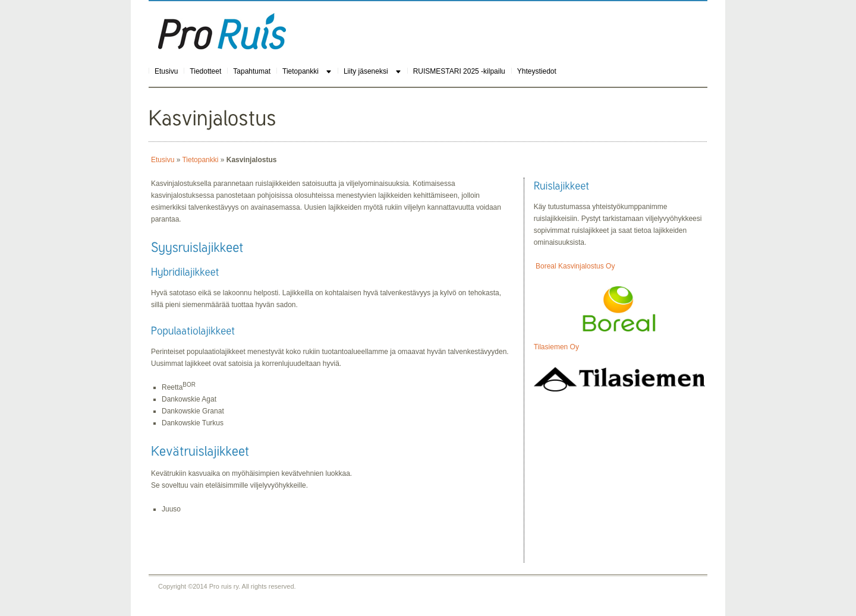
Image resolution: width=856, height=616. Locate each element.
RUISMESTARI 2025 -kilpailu (459, 71)
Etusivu (166, 71)
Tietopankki (300, 71)
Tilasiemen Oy (556, 347)
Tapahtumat (252, 71)
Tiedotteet (205, 71)
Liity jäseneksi (366, 71)
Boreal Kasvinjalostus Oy (575, 266)
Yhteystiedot (537, 71)
